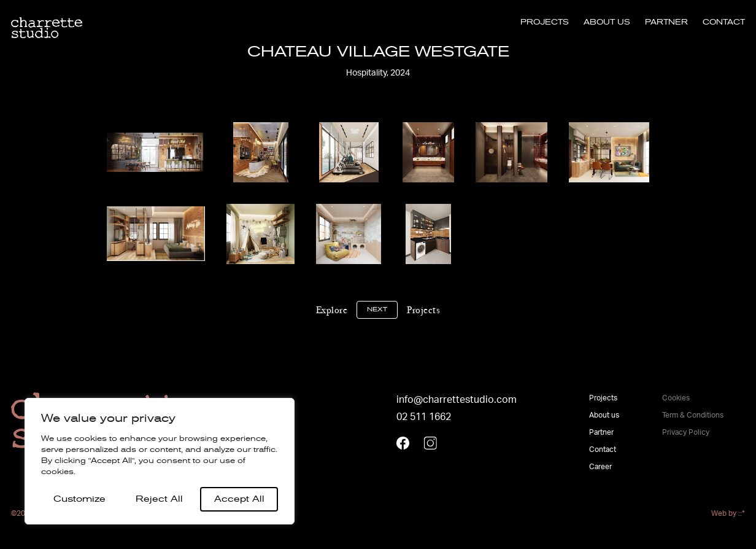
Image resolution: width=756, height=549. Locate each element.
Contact (724, 22)
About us (607, 22)
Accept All (239, 499)
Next (377, 310)
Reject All (159, 499)
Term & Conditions (693, 415)
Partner (666, 22)
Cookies (676, 398)
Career (600, 467)
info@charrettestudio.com (457, 400)
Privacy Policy (686, 432)
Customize (79, 499)
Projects (545, 22)
